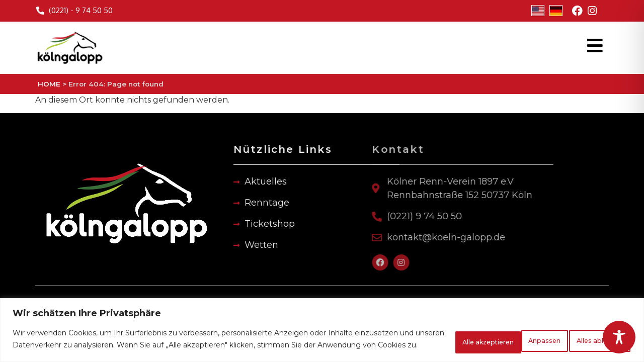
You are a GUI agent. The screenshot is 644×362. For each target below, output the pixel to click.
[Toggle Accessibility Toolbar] (619, 337)
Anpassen (417, 335)
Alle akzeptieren (587, 335)
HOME (49, 84)
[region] (322, 326)
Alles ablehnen (496, 335)
